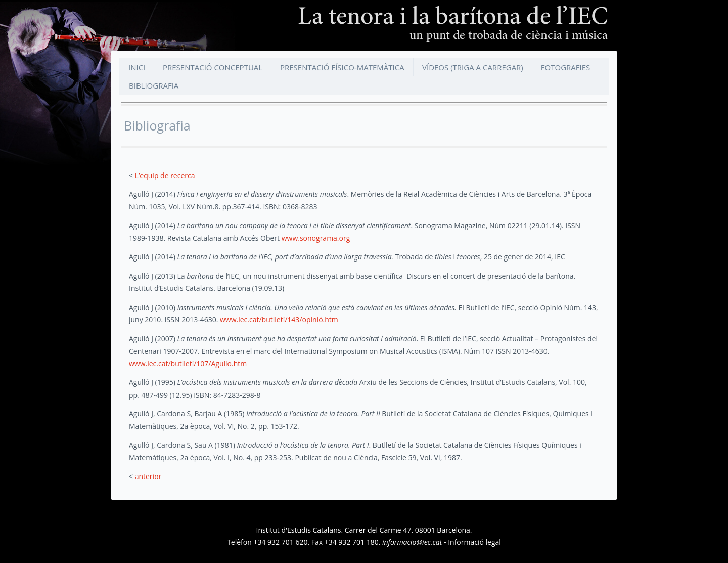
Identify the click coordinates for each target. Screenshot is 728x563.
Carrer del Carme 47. (379, 530)
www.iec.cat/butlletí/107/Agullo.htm (188, 363)
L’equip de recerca (165, 175)
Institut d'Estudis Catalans (299, 530)
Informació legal (474, 542)
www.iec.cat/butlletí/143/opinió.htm (279, 319)
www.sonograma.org (316, 238)
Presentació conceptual (213, 67)
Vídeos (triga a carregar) (473, 67)
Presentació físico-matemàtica (342, 67)
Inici (137, 67)
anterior (148, 476)
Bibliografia (154, 85)
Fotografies (565, 67)
